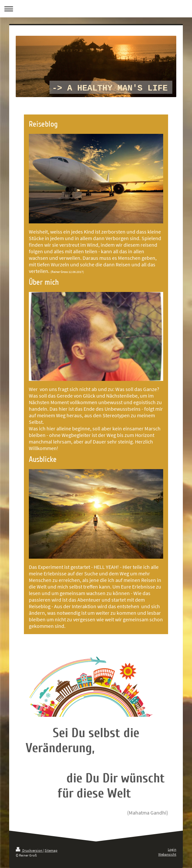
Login (172, 849)
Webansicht (167, 854)
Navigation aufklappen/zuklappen (96, 9)
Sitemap (51, 850)
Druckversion (29, 850)
